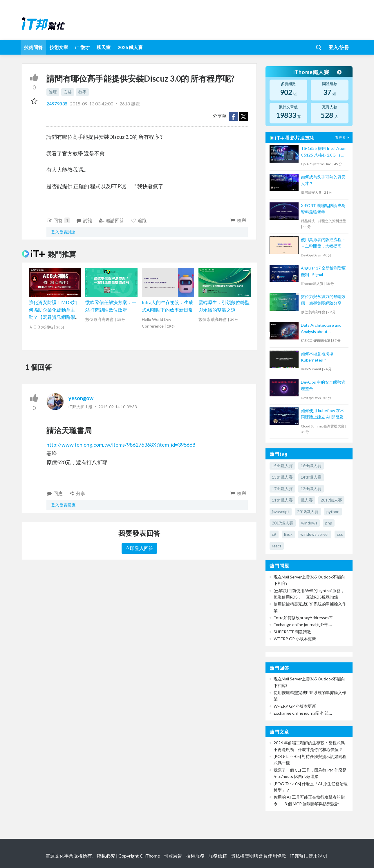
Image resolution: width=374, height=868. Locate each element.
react (277, 546)
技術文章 (59, 47)
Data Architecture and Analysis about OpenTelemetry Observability (321, 329)
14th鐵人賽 (311, 477)
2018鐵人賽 (308, 512)
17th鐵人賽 (282, 489)
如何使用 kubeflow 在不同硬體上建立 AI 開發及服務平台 (322, 414)
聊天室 (104, 47)
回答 (58, 220)
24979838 (57, 104)
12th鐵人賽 (311, 489)
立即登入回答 (139, 548)
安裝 (68, 92)
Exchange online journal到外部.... (303, 625)
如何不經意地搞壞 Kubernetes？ (317, 357)
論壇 (53, 92)
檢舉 (238, 220)
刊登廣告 (173, 856)
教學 (82, 92)
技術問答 (33, 47)
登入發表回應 (63, 505)
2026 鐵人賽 (130, 47)
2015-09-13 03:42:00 (92, 104)
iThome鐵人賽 (317, 72)
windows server (315, 534)
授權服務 (195, 856)
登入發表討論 (63, 232)
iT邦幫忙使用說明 (309, 856)
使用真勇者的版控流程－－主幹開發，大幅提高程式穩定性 (323, 243)
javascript (281, 512)
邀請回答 (112, 220)
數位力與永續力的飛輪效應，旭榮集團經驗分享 (323, 300)
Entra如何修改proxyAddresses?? (303, 618)
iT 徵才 (82, 47)
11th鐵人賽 (282, 500)
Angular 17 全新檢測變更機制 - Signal (323, 271)
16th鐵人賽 (311, 466)
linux (288, 534)
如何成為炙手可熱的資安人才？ (323, 180)
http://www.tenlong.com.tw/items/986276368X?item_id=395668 (121, 445)
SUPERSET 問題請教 (292, 632)
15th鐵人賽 (282, 466)
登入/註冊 (339, 47)
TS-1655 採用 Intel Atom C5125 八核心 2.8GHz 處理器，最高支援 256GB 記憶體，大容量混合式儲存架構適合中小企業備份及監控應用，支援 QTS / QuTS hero (324, 152)
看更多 (343, 138)
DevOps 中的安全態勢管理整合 (323, 385)
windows (309, 523)
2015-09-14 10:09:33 (118, 407)
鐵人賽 (307, 500)
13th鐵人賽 (282, 477)
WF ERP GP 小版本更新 (295, 639)
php (329, 523)
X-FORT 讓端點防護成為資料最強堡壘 (323, 209)
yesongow (81, 398)
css (340, 534)
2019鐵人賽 (331, 500)
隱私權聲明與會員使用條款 (259, 856)
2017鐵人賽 (283, 523)
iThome (152, 856)
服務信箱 (218, 856)
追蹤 (139, 220)
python (333, 512)
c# (274, 534)
